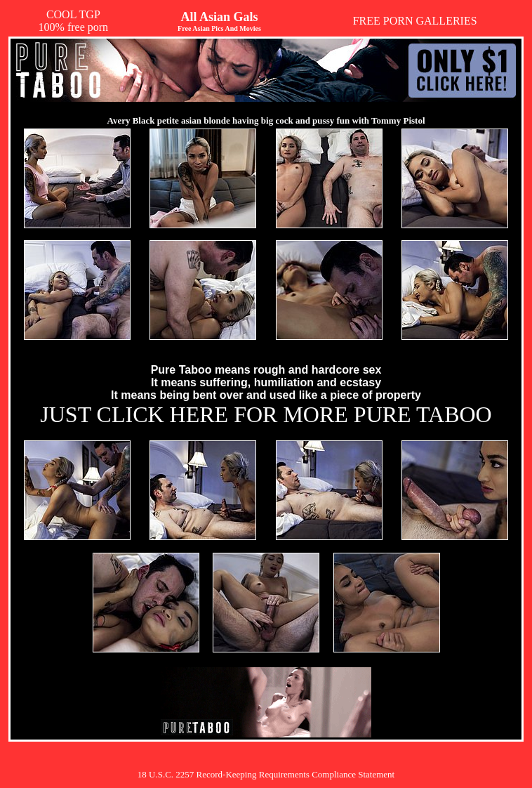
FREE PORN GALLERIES (415, 21)
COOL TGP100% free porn (74, 21)
